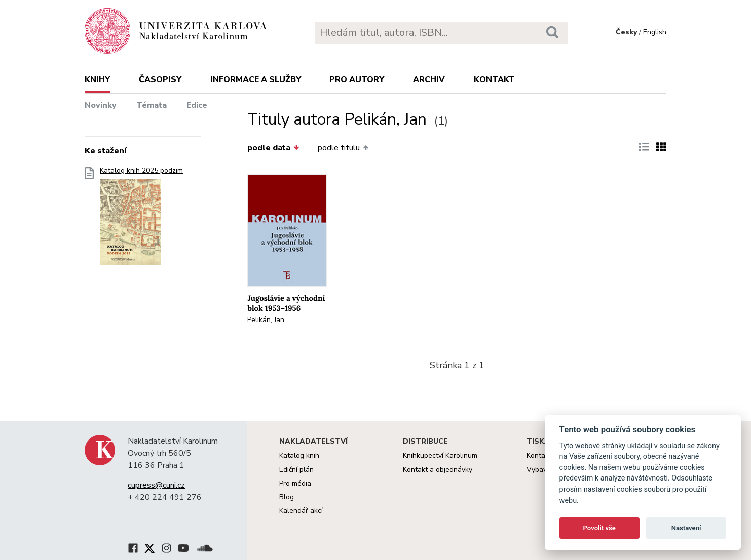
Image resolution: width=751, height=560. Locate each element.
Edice (197, 105)
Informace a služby (256, 79)
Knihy (97, 79)
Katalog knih (299, 455)
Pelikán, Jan (266, 320)
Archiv (429, 79)
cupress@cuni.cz (156, 485)
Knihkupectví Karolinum (440, 455)
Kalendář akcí (301, 511)
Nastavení (686, 528)
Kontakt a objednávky (438, 470)
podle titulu (343, 148)
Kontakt (494, 79)
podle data (273, 148)
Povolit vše (599, 528)
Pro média (295, 483)
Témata (152, 105)
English (655, 32)
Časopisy (160, 79)
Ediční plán (296, 470)
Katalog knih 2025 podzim (141, 219)
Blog (287, 497)
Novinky (101, 105)
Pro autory (357, 79)
